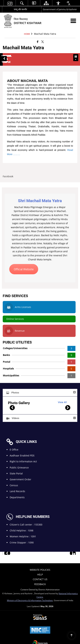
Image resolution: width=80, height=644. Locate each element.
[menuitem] (10, 3)
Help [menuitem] (40, 568)
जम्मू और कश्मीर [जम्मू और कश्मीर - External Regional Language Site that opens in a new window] (20, 9)
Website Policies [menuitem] (40, 564)
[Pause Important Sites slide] (74, 549)
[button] (4, 56)
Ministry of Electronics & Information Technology (30, 594)
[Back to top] (72, 636)
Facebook (8, 170)
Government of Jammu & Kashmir (60, 9)
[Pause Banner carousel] (76, 57)
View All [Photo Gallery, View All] (62, 396)
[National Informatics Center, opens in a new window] (40, 624)
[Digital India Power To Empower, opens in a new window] (40, 637)
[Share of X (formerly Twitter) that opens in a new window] (43, 41)
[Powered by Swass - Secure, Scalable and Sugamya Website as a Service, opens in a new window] (40, 611)
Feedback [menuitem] (40, 578)
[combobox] (68, 3)
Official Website (24, 263)
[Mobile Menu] (73, 21)
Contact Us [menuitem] (40, 573)
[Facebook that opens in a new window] (38, 41)
